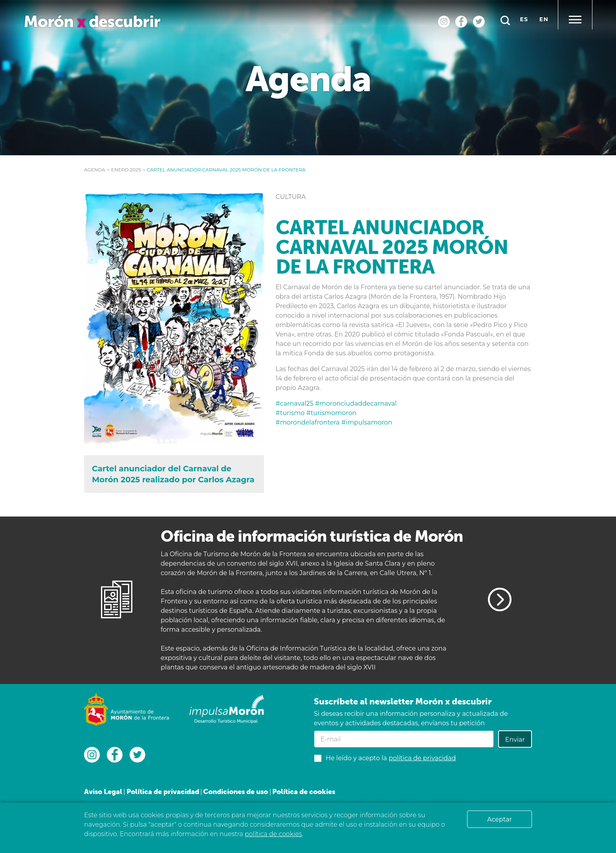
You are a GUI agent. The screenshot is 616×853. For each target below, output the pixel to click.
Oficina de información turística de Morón (312, 536)
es (524, 19)
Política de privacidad (163, 791)
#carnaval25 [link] (295, 404)
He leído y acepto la (391, 758)
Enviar (515, 740)
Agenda (95, 170)
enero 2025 (126, 170)
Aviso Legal (103, 791)
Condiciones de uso (236, 791)
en (544, 19)
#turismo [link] (291, 413)
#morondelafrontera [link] (309, 422)
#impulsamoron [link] (367, 422)
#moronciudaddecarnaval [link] (356, 404)
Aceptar (500, 819)
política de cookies (273, 834)
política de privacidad (422, 758)
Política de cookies (304, 791)
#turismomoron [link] (332, 413)
